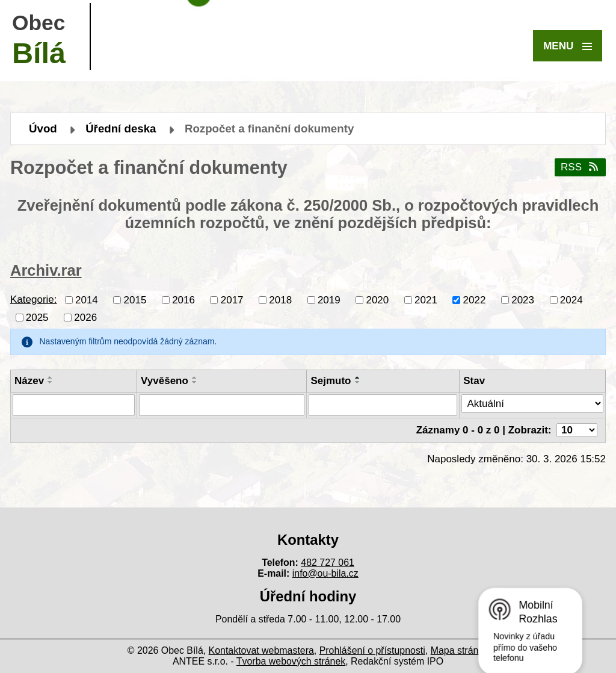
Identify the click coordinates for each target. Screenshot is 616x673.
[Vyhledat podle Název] (74, 405)
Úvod (43, 129)
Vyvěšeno (165, 381)
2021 (426, 299)
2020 (377, 299)
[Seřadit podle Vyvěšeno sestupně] (195, 382)
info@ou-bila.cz (325, 573)
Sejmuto (331, 381)
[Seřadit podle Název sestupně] (51, 382)
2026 (85, 317)
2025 (37, 317)
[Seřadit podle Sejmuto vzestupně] (358, 377)
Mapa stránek (460, 650)
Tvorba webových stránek (291, 661)
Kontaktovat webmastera (261, 650)
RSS (580, 167)
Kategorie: (34, 299)
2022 (475, 299)
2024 (571, 299)
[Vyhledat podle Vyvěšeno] (222, 405)
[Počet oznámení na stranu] (577, 430)
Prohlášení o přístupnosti (372, 650)
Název (29, 381)
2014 (87, 299)
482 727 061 (328, 563)
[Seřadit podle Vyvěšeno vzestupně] (195, 377)
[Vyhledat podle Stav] (532, 404)
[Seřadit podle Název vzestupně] (51, 377)
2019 (329, 299)
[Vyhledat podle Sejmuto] (383, 405)
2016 (183, 299)
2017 (232, 299)
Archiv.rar (46, 270)
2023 (523, 299)
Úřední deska (121, 129)
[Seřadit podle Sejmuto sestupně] (358, 382)
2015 (135, 299)
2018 (280, 299)
